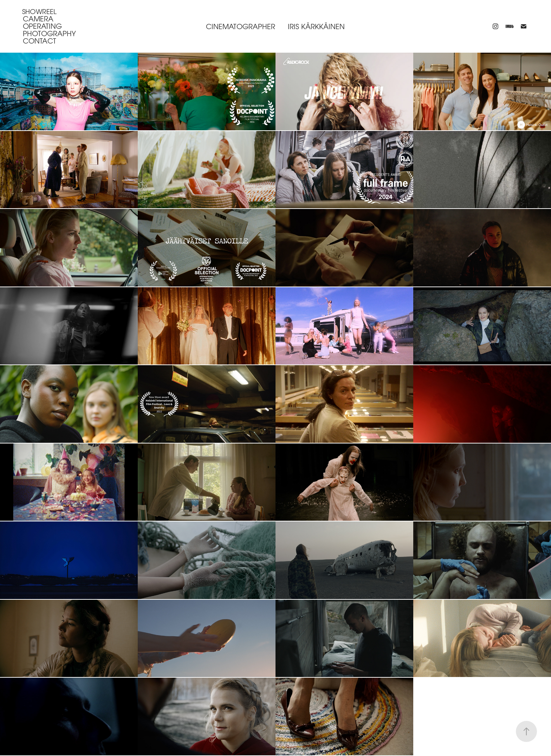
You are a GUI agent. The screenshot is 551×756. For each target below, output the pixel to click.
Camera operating (42, 22)
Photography (49, 34)
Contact (40, 41)
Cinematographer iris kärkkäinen (275, 27)
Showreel (39, 11)
